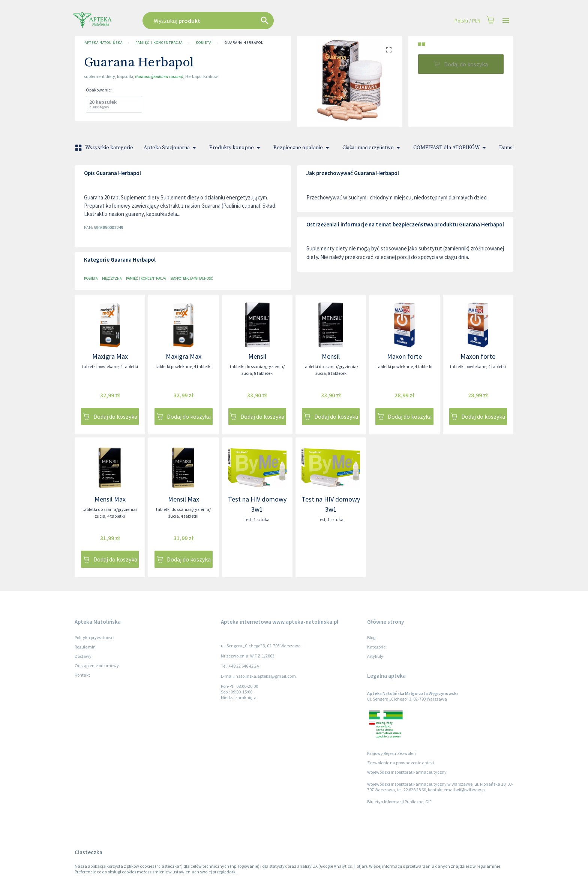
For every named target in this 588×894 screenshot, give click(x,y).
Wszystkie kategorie (105, 148)
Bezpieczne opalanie (303, 148)
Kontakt (82, 675)
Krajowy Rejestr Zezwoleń (391, 753)
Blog (371, 637)
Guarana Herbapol (244, 43)
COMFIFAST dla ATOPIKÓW (451, 148)
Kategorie (376, 647)
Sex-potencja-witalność (192, 278)
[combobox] (246, 21)
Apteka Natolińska (103, 43)
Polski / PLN (467, 21)
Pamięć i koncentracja (159, 43)
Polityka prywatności (94, 637)
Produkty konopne (236, 148)
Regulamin (85, 647)
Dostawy (83, 656)
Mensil (257, 356)
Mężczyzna (112, 278)
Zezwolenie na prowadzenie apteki (400, 763)
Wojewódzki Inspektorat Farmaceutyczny (407, 772)
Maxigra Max (110, 356)
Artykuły (375, 656)
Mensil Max (110, 499)
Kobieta (204, 43)
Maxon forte (404, 356)
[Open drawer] (506, 21)
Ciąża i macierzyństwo (373, 148)
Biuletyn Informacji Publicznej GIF (399, 802)
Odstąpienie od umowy (97, 666)
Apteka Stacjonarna (171, 148)
